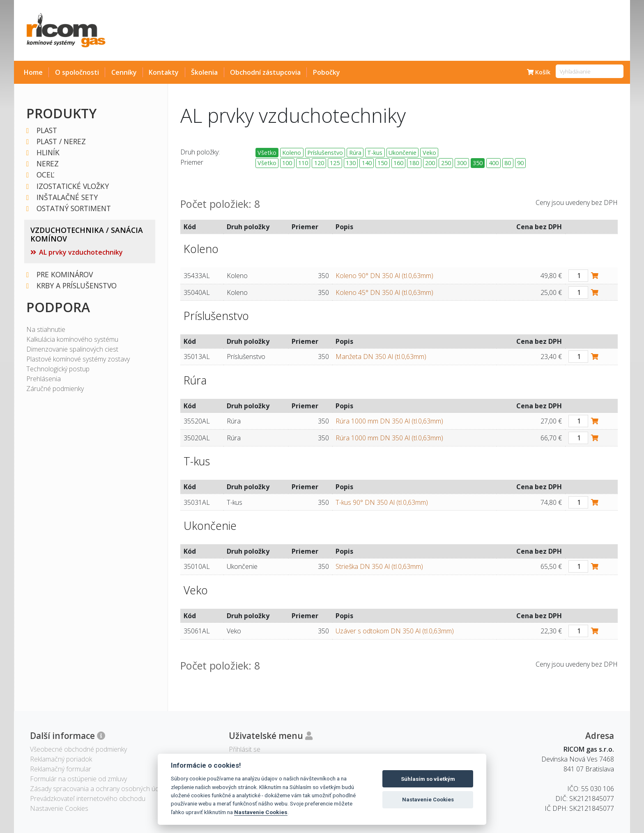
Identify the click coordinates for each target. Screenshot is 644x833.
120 (319, 163)
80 (508, 163)
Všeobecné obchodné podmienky (78, 749)
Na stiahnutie (46, 329)
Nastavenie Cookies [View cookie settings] (59, 808)
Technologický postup (58, 369)
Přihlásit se (245, 749)
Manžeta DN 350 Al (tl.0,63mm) (381, 357)
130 (351, 163)
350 (478, 163)
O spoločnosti (77, 72)
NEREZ (48, 164)
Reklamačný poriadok (61, 759)
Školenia (204, 72)
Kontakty (164, 72)
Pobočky (327, 72)
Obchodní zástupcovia (265, 72)
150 (382, 163)
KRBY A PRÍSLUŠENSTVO (77, 286)
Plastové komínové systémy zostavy (78, 359)
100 (287, 163)
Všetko (267, 153)
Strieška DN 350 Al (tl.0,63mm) (379, 566)
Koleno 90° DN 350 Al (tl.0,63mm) (384, 276)
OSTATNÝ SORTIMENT (74, 208)
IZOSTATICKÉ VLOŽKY (73, 186)
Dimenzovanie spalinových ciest (72, 349)
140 (367, 163)
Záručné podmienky (55, 389)
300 (462, 163)
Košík (539, 72)
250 (446, 163)
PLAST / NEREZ (62, 142)
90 (520, 163)
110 (303, 163)
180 (414, 163)
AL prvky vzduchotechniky (81, 252)
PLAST (47, 130)
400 (494, 163)
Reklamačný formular (61, 769)
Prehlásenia (44, 379)
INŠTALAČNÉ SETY (68, 197)
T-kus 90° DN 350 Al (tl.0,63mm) (382, 502)
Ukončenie (402, 153)
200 (430, 163)
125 (335, 163)
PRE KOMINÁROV (65, 275)
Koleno (292, 153)
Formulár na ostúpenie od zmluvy (78, 779)
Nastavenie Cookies (261, 812)
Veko (429, 153)
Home (33, 72)
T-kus (375, 153)
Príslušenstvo (325, 153)
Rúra (355, 153)
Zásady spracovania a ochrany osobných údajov (100, 789)
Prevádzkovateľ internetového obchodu (88, 798)
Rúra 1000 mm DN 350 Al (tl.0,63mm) (389, 421)
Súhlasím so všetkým (428, 779)
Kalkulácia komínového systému (72, 339)
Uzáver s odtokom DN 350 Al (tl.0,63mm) (395, 631)
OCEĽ (46, 175)
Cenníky (124, 72)
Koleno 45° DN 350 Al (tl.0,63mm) (384, 292)
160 (398, 163)
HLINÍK (48, 153)
